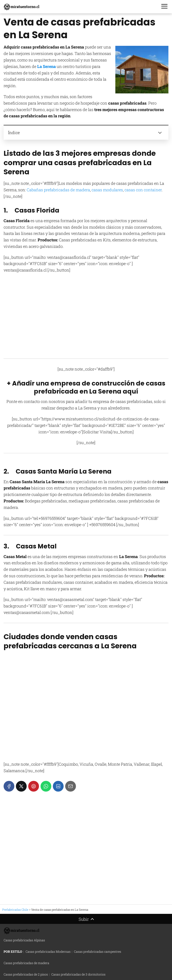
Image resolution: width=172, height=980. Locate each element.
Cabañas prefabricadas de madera (58, 190)
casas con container (143, 190)
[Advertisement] (86, 320)
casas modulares (107, 190)
